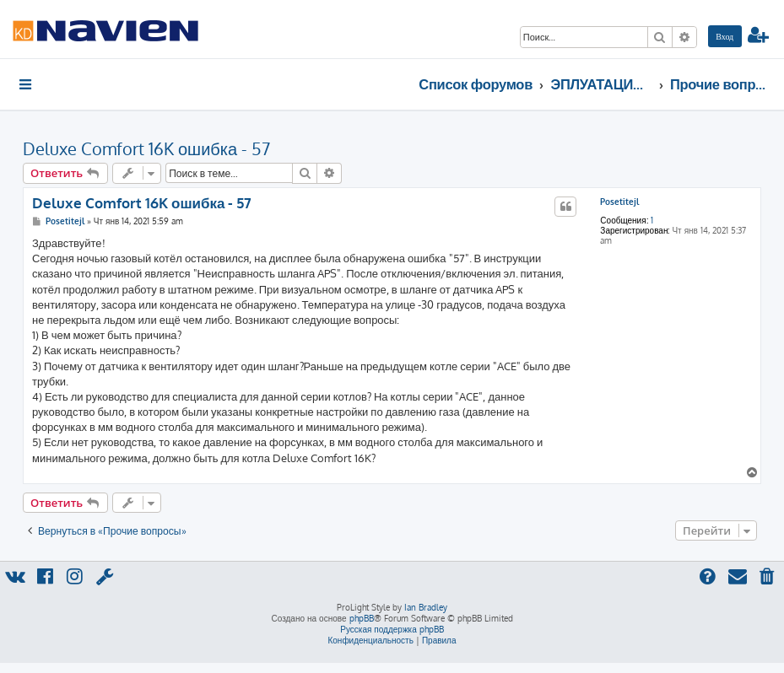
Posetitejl (619, 202)
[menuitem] (725, 36)
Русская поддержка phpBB (392, 629)
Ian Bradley (426, 607)
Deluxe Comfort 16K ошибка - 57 (146, 148)
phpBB (362, 618)
